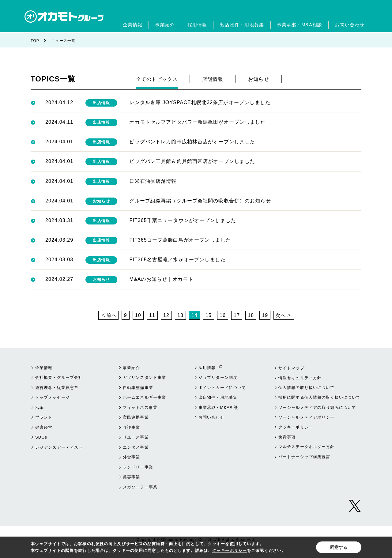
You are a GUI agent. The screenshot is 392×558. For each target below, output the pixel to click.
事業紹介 (131, 368)
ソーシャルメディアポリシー (307, 417)
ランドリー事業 (138, 467)
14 (194, 315)
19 (265, 315)
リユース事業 (136, 437)
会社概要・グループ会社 (59, 377)
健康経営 (44, 427)
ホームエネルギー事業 (144, 397)
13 (180, 315)
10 (138, 315)
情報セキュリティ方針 (300, 378)
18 (251, 315)
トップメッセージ (53, 397)
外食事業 (131, 457)
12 (166, 315)
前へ (111, 315)
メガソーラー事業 (140, 487)
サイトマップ (291, 368)
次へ (281, 315)
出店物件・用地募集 (218, 397)
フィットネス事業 (140, 407)
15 (209, 315)
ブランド (44, 417)
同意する (339, 547)
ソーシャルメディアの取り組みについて (317, 407)
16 (223, 315)
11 (152, 315)
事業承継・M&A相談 (218, 407)
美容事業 (131, 477)
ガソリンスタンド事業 (144, 377)
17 (237, 315)
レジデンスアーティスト (59, 447)
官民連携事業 (136, 417)
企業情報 (44, 368)
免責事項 (287, 437)
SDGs (41, 437)
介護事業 (131, 427)
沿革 (40, 407)
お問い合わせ (211, 417)
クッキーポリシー (296, 427)
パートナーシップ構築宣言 (304, 457)
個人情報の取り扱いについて (307, 388)
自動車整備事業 (138, 388)
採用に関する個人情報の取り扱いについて (319, 397)
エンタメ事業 (136, 447)
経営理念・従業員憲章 (57, 388)
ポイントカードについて (222, 388)
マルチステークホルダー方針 (307, 447)
